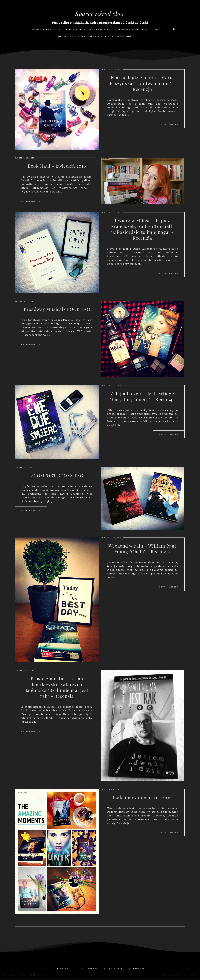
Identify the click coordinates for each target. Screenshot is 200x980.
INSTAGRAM (114, 969)
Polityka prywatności (119, 37)
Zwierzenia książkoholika (132, 30)
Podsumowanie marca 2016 (142, 798)
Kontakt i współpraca (72, 37)
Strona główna (42, 30)
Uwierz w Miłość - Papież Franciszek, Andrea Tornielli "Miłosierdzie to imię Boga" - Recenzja (142, 230)
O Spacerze (95, 37)
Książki (59, 30)
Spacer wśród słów (100, 14)
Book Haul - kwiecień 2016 (57, 166)
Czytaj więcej (169, 126)
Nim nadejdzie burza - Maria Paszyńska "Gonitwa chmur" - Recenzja (142, 84)
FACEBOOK (66, 969)
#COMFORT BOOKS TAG (57, 476)
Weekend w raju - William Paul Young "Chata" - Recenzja (142, 549)
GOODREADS (90, 969)
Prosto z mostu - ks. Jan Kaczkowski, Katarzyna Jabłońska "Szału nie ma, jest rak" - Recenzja (57, 688)
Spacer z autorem (101, 30)
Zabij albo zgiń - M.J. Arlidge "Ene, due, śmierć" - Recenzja (142, 397)
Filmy (155, 30)
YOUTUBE (137, 969)
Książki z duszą (77, 30)
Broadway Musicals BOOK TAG (57, 313)
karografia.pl (187, 975)
